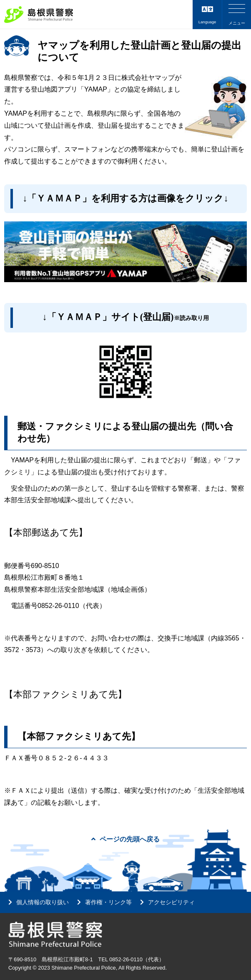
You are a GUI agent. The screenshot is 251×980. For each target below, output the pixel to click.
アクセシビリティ (171, 902)
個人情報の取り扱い (43, 902)
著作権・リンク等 (108, 902)
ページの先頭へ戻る (125, 839)
